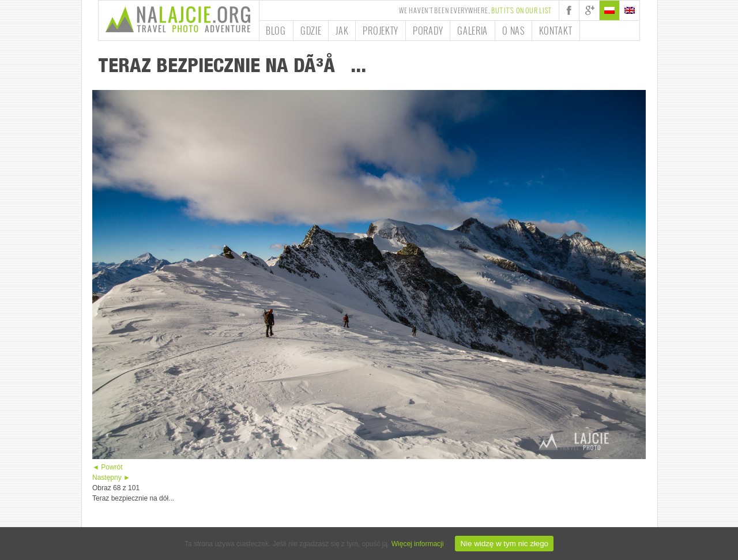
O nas (513, 31)
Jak (342, 31)
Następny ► (111, 478)
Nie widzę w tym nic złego (504, 544)
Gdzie (311, 31)
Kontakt (556, 31)
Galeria (472, 31)
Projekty (381, 31)
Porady (428, 31)
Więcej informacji (418, 544)
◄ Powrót (108, 467)
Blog (276, 31)
